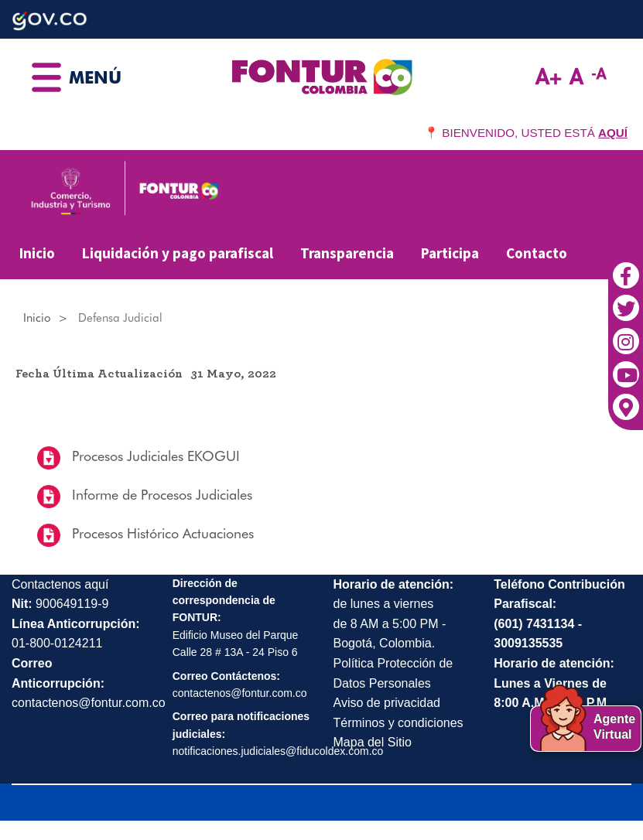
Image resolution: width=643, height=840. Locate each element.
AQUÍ (613, 133)
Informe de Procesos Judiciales (160, 495)
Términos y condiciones (398, 723)
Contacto (537, 253)
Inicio (37, 253)
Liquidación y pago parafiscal (178, 253)
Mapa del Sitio (373, 742)
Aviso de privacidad (387, 703)
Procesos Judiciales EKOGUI (154, 456)
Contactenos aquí (60, 584)
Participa (450, 253)
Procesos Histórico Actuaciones (161, 533)
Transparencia (347, 253)
